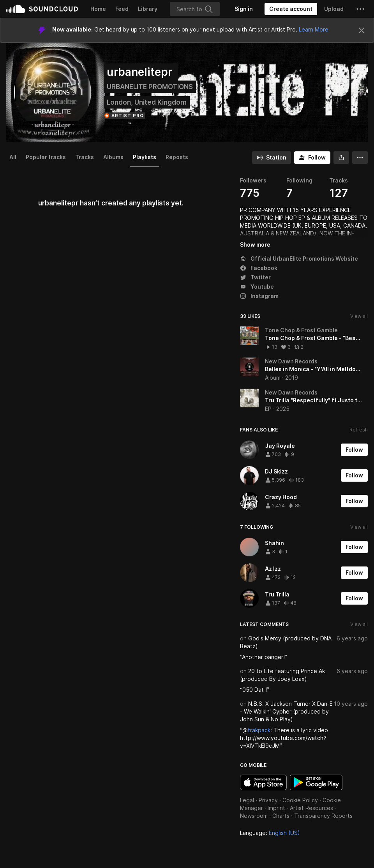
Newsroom (254, 816)
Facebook (259, 268)
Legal (247, 800)
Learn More (314, 29)
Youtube (257, 287)
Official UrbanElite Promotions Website (299, 259)
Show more (255, 245)
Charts (281, 816)
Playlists (145, 157)
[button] (360, 9)
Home (98, 9)
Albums (113, 157)
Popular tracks (46, 157)
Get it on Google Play (316, 782)
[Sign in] (244, 9)
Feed (122, 9)
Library (148, 9)
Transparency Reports (323, 816)
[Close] (362, 30)
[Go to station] (272, 158)
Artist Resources (311, 808)
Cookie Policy (300, 800)
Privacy (268, 800)
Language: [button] (270, 833)
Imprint (276, 808)
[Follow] (312, 158)
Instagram (259, 296)
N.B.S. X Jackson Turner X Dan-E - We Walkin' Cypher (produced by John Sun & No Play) (286, 711)
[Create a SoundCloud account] (291, 9)
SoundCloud (42, 9)
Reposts (177, 157)
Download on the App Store (263, 782)
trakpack (259, 730)
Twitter (255, 277)
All (13, 157)
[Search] (195, 9)
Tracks (85, 157)
